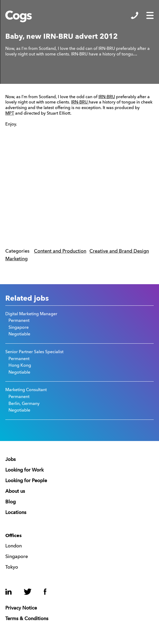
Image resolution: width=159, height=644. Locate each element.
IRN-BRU (107, 97)
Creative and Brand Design (119, 251)
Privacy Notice (21, 608)
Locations (16, 513)
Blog (10, 502)
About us (15, 491)
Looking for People (26, 481)
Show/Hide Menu (150, 15)
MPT (10, 114)
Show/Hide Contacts (135, 15)
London (14, 546)
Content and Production (60, 251)
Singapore (17, 557)
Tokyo (12, 567)
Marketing (16, 259)
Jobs (10, 460)
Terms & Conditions (27, 619)
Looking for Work (24, 470)
